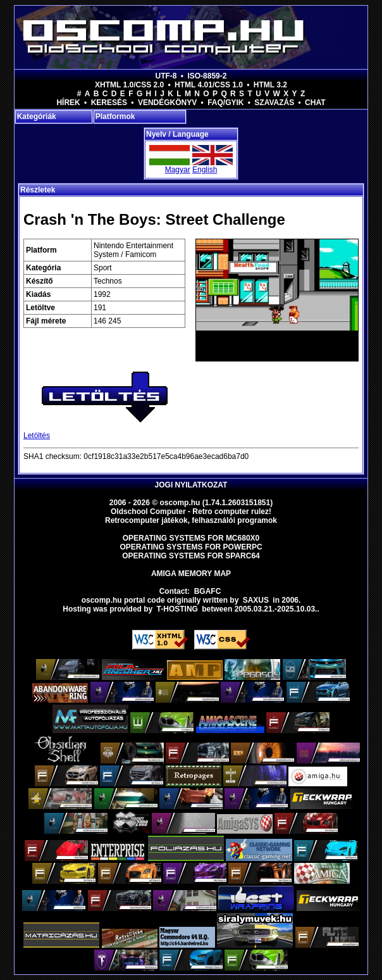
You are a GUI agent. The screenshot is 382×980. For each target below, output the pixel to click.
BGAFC (208, 591)
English (205, 170)
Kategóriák (37, 116)
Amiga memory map (191, 574)
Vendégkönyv (167, 103)
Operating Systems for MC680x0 (191, 538)
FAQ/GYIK (225, 103)
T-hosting (177, 609)
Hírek (68, 103)
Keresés (109, 103)
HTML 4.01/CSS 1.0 (209, 85)
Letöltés (37, 436)
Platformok (115, 116)
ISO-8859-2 (207, 76)
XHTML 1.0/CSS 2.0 (129, 85)
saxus (256, 600)
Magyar (178, 170)
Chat (315, 103)
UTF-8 (166, 76)
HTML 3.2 (270, 85)
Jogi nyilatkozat (191, 485)
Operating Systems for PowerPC (191, 547)
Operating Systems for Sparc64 (191, 556)
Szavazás (274, 103)
